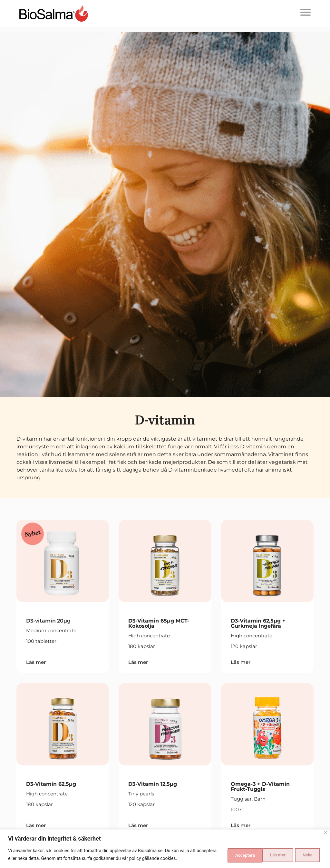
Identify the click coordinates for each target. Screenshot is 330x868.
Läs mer (231, 855)
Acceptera (302, 855)
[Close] (326, 833)
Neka (266, 855)
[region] (165, 849)
